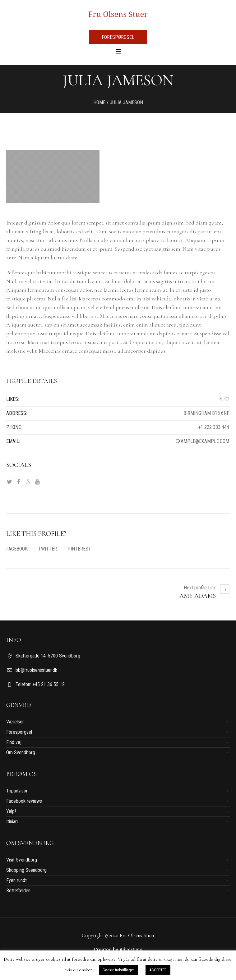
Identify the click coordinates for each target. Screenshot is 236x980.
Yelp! (11, 811)
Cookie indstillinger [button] (118, 970)
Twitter (48, 549)
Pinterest (79, 549)
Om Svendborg (21, 752)
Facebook (17, 549)
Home (99, 102)
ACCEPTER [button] (158, 970)
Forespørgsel (19, 732)
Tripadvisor (17, 791)
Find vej (14, 742)
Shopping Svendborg (26, 870)
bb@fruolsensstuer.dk (36, 670)
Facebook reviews (24, 801)
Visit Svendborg (22, 860)
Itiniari (12, 822)
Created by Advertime (118, 950)
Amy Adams (198, 596)
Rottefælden (18, 891)
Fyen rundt (16, 880)
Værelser (15, 722)
